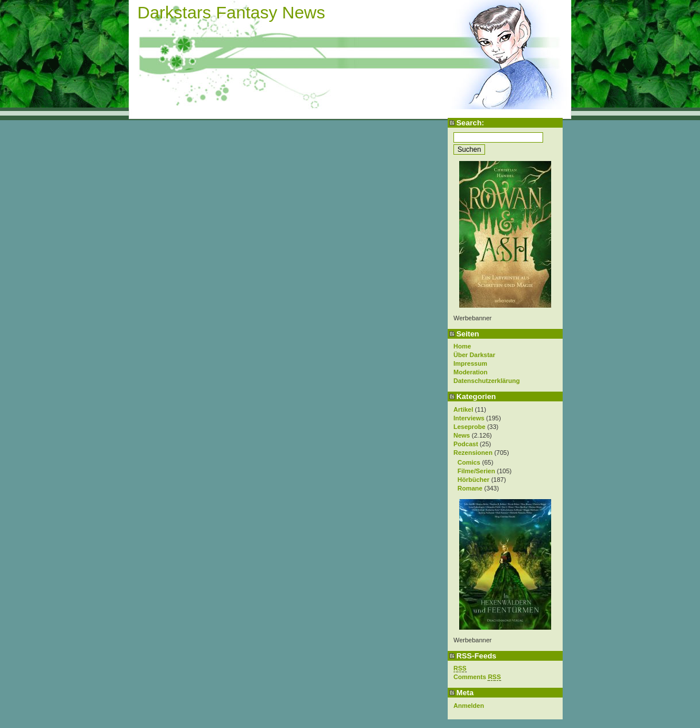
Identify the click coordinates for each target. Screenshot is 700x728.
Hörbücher (474, 480)
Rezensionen (473, 453)
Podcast (466, 444)
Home (462, 346)
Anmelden (469, 706)
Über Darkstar (474, 355)
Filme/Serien (476, 471)
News (462, 435)
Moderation (470, 372)
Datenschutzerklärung (487, 381)
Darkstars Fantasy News (231, 12)
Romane (470, 488)
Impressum (470, 363)
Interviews (469, 418)
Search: (470, 123)
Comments (477, 677)
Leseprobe (470, 427)
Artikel (463, 409)
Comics (469, 462)
